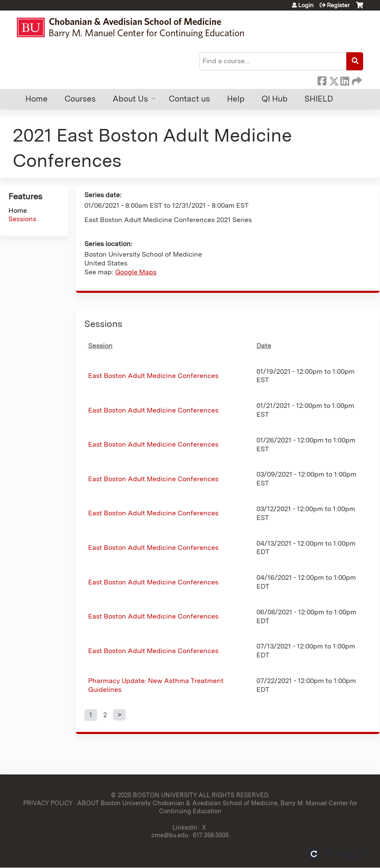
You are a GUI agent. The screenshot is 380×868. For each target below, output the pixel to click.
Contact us (189, 99)
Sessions (22, 219)
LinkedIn (345, 80)
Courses (80, 99)
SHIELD (319, 99)
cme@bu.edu (170, 835)
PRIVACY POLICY (48, 803)
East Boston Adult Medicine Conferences (153, 376)
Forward (356, 80)
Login (306, 5)
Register (338, 5)
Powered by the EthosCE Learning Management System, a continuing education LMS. (337, 854)
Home (36, 99)
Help (236, 99)
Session (100, 346)
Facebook (322, 80)
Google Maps (136, 272)
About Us (130, 99)
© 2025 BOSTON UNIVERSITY (154, 795)
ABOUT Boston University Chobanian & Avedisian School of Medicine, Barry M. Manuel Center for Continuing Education (217, 807)
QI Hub (275, 99)
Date (264, 346)
